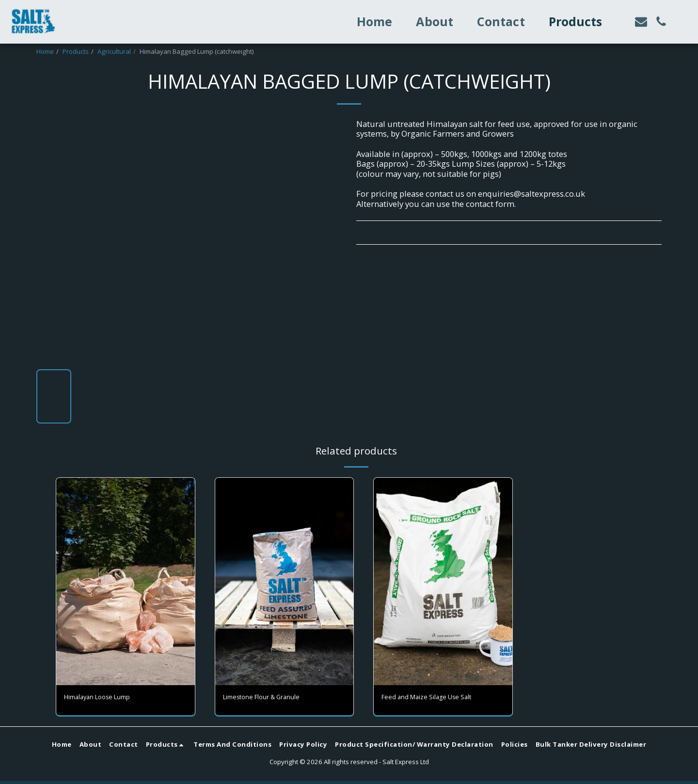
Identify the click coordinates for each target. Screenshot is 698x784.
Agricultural (114, 51)
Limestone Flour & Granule (274, 698)
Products (76, 51)
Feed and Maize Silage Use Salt (439, 698)
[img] (443, 581)
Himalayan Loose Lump (109, 698)
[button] (641, 22)
